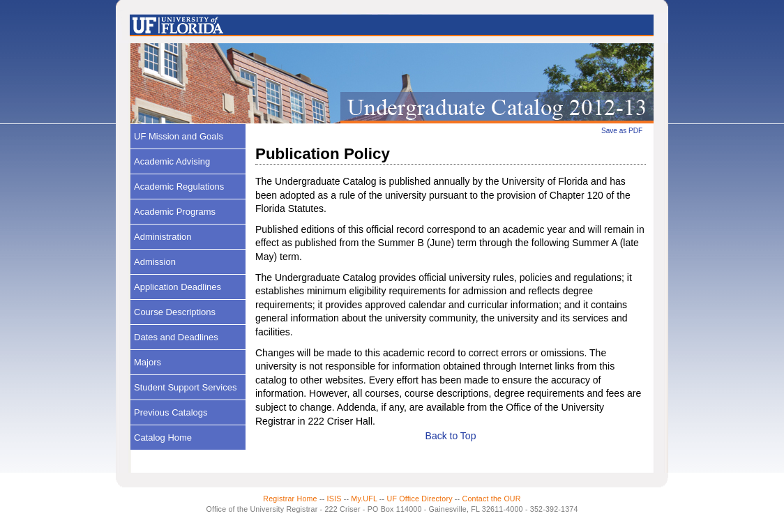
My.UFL (364, 499)
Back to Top (451, 436)
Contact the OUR (492, 499)
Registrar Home (290, 499)
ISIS (334, 499)
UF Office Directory (419, 499)
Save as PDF (622, 131)
